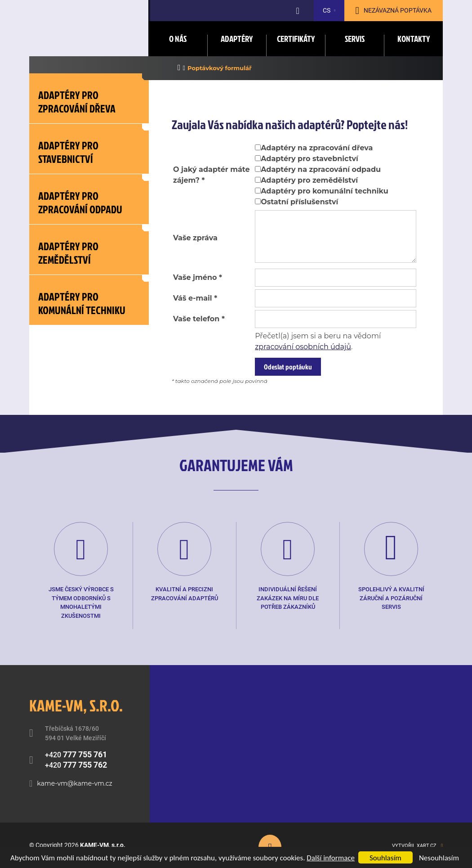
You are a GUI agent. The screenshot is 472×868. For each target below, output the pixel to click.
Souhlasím (385, 858)
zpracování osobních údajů (303, 347)
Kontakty (414, 38)
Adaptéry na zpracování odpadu (321, 169)
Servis (355, 38)
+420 (76, 754)
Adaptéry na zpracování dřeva (317, 148)
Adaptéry (237, 38)
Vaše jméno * (198, 277)
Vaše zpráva (195, 238)
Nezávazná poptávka (398, 10)
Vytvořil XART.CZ (414, 846)
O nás (178, 38)
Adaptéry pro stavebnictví (309, 159)
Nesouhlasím (439, 858)
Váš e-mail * (195, 298)
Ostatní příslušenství (299, 202)
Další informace (331, 858)
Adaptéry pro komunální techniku (325, 191)
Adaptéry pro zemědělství (309, 180)
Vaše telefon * (199, 319)
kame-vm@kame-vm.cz (74, 783)
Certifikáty (296, 38)
